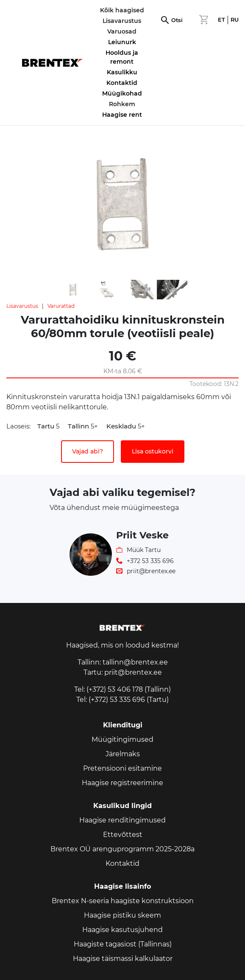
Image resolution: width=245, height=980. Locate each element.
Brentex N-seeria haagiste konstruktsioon (123, 901)
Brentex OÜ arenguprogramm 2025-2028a (122, 849)
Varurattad (61, 306)
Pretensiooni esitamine (122, 768)
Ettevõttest (123, 835)
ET (221, 20)
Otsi (177, 20)
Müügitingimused (122, 739)
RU (235, 20)
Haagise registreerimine (122, 783)
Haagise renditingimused (122, 820)
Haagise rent (122, 115)
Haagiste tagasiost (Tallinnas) (123, 944)
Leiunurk (122, 42)
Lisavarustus (22, 306)
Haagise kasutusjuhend (122, 930)
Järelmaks (123, 754)
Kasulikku (122, 72)
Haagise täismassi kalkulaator (123, 959)
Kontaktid (122, 83)
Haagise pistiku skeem (122, 915)
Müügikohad (122, 93)
